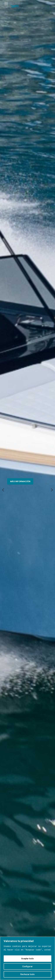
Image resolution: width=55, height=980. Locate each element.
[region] (27, 958)
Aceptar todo (27, 959)
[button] (3, 52)
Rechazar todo (27, 974)
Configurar (27, 966)
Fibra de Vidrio (28, 352)
